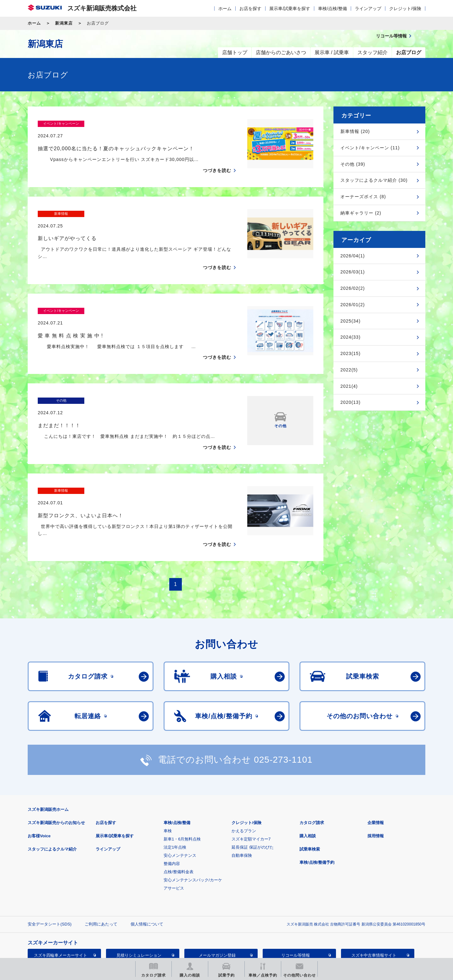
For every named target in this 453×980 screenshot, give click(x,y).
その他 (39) (353, 164)
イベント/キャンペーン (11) (370, 148)
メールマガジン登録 (217, 912)
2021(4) (349, 386)
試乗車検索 (310, 806)
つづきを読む (217, 158)
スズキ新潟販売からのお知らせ (56, 780)
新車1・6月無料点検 (182, 796)
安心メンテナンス (180, 813)
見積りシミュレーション (139, 912)
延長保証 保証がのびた (253, 804)
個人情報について (147, 881)
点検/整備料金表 (179, 829)
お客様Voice (39, 793)
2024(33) (350, 337)
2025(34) (350, 321)
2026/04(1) (353, 256)
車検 (168, 788)
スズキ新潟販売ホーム (48, 767)
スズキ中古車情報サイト (374, 912)
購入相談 (308, 793)
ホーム (225, 9)
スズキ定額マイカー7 (251, 796)
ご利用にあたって (101, 881)
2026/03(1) (353, 272)
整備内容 (172, 821)
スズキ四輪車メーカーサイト (61, 912)
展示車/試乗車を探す (290, 9)
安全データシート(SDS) (50, 881)
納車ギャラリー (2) (361, 213)
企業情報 (376, 780)
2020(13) (350, 402)
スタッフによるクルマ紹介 (52, 806)
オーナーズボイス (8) (363, 197)
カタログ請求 (312, 780)
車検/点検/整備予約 (317, 820)
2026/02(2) (353, 288)
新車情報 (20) (355, 131)
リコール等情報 (296, 912)
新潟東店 (64, 23)
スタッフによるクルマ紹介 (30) (374, 180)
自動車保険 (242, 813)
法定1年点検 (175, 804)
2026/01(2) (353, 305)
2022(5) (349, 370)
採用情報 (376, 793)
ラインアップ (368, 9)
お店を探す (250, 9)
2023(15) (350, 353)
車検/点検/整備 (333, 9)
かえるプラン (244, 788)
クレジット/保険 (405, 9)
